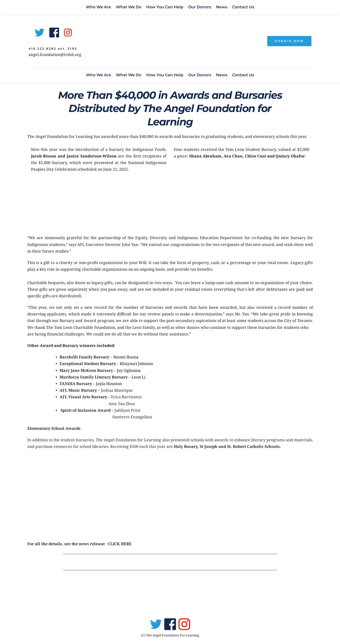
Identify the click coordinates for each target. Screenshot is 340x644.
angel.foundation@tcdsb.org (55, 55)
